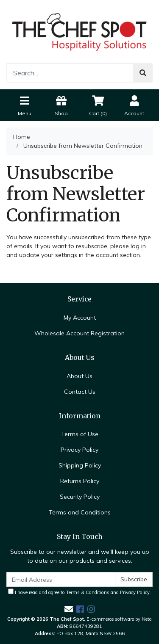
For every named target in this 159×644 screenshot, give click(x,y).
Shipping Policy (80, 465)
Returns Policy (80, 481)
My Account (80, 318)
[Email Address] (61, 579)
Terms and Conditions (80, 512)
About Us (79, 376)
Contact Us (80, 392)
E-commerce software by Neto (119, 619)
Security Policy (80, 497)
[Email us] (69, 609)
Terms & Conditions (88, 592)
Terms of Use (80, 434)
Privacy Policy (79, 450)
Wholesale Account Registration (79, 333)
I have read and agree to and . (79, 592)
